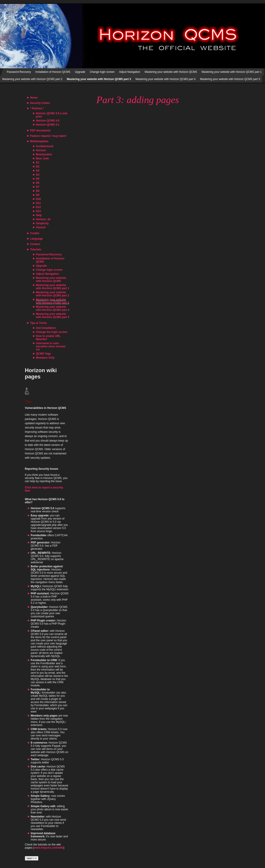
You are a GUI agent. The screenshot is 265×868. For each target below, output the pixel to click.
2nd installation (46, 328)
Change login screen (102, 72)
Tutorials (36, 250)
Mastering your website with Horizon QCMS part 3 (52, 301)
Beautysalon (44, 154)
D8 (38, 191)
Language (36, 239)
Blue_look (42, 158)
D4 (38, 175)
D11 (38, 203)
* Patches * (37, 108)
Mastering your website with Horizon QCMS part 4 (165, 79)
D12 (38, 207)
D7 (38, 187)
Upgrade (80, 72)
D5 (38, 179)
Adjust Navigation (130, 72)
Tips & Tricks (38, 323)
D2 (38, 167)
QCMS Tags (43, 354)
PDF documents (40, 131)
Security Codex (40, 103)
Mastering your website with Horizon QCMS (171, 72)
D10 (38, 199)
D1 (38, 163)
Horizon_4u (43, 219)
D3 (38, 171)
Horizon (41, 150)
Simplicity (42, 223)
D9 (38, 195)
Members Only (45, 358)
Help (39, 215)
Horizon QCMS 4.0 (48, 121)
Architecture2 (45, 146)
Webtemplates (39, 141)
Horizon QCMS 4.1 (48, 125)
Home (34, 98)
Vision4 (41, 227)
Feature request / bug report (48, 136)
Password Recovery (19, 72)
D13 (38, 211)
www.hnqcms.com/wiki (49, 848)
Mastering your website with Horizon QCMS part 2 (32, 79)
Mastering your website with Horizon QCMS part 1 (232, 72)
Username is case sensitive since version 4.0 (51, 346)
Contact (35, 244)
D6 (38, 183)
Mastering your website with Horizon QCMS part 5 (230, 79)
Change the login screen (52, 332)
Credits (35, 233)
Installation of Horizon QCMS (53, 72)
